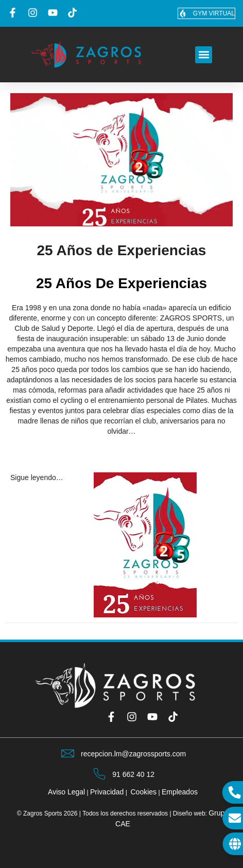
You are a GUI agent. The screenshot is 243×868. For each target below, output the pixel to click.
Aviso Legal (66, 792)
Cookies (144, 792)
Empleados (180, 792)
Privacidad (107, 792)
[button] (204, 55)
